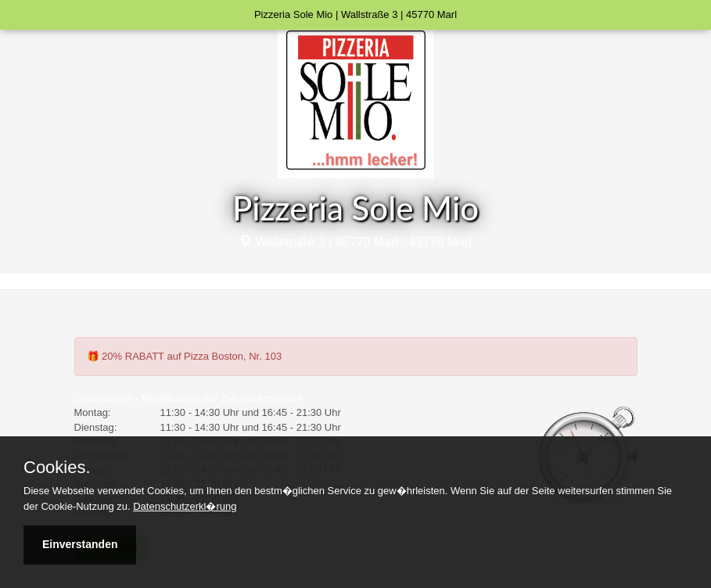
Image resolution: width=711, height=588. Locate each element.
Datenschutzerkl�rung (185, 506)
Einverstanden (80, 544)
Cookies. (57, 468)
